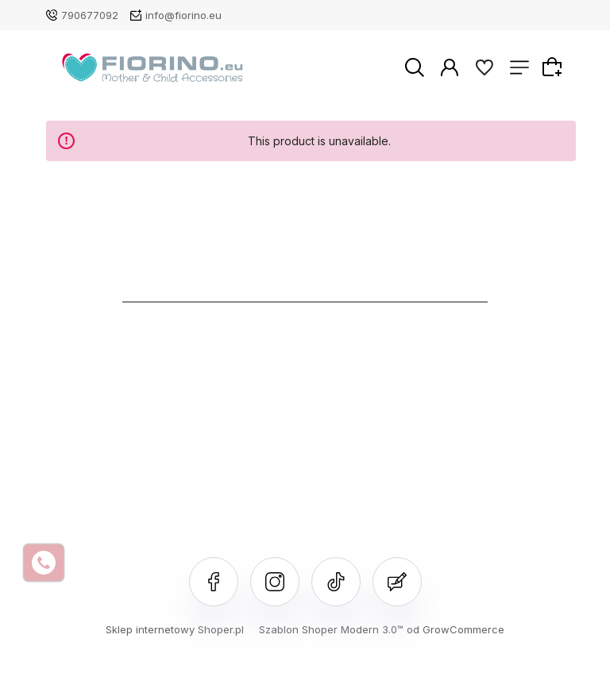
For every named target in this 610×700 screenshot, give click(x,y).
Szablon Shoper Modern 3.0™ (331, 629)
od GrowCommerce (456, 629)
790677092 (90, 15)
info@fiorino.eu (183, 15)
